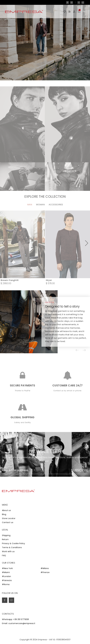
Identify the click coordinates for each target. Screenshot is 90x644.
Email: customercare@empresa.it (19, 623)
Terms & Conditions (12, 547)
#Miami (6, 572)
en (83, 2)
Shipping (6, 535)
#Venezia (7, 580)
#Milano (45, 568)
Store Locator (9, 518)
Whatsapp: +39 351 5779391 (15, 619)
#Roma (6, 584)
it (79, 2)
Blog (4, 514)
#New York (7, 568)
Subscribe (80, 470)
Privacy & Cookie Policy (14, 543)
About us (6, 510)
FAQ (4, 555)
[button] (77, 350)
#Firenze (45, 572)
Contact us (8, 522)
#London (7, 576)
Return (5, 539)
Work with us (8, 551)
